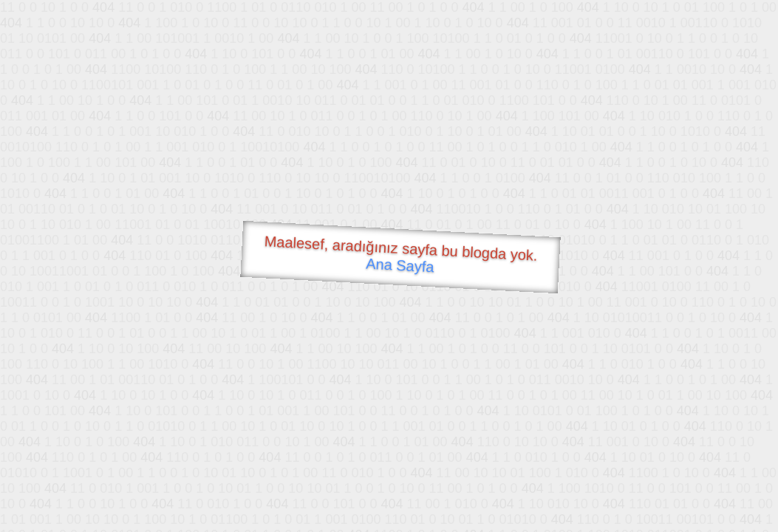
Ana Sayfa (399, 266)
